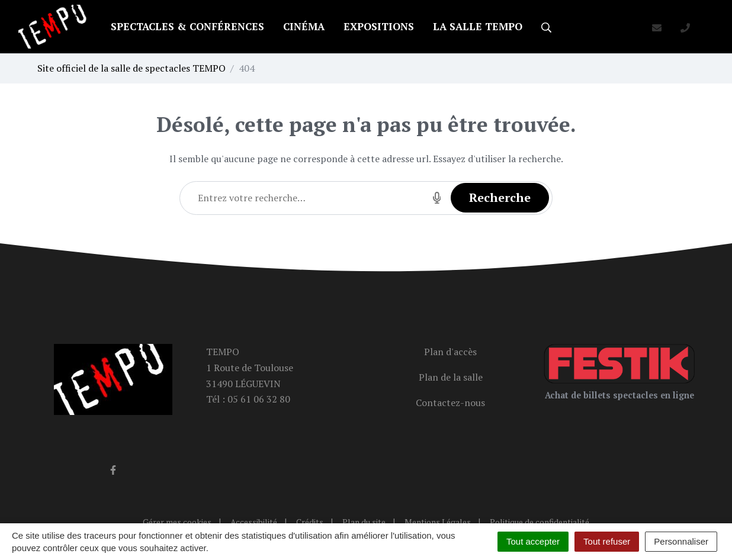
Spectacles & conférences (187, 26)
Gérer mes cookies (177, 522)
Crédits (310, 522)
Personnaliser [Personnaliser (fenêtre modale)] (681, 541)
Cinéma (304, 26)
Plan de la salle (451, 377)
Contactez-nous (450, 403)
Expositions (379, 26)
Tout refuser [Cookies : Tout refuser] (607, 541)
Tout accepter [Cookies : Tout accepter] (533, 541)
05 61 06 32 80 (259, 399)
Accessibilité (254, 522)
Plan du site (364, 522)
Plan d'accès (450, 352)
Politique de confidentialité (540, 522)
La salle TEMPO (478, 26)
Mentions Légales (438, 522)
